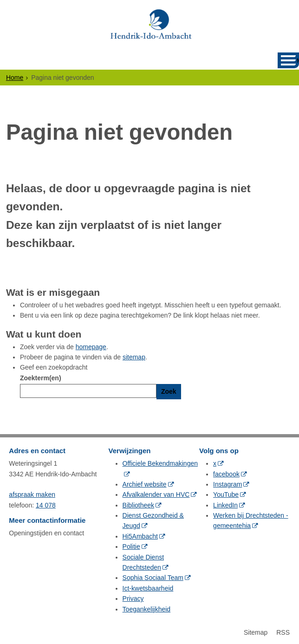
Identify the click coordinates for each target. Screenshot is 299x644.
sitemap (134, 357)
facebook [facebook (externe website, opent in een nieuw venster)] (226, 474)
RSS (283, 632)
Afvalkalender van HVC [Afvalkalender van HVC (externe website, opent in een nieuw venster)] (156, 494)
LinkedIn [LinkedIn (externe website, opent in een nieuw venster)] (225, 505)
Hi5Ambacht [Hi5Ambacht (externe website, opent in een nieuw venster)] (140, 536)
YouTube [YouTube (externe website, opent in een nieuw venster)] (226, 494)
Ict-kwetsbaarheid (148, 588)
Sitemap (256, 632)
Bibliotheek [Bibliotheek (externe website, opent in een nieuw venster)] (139, 505)
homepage (91, 347)
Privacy (133, 598)
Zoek (169, 391)
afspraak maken (32, 494)
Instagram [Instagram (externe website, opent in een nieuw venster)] (227, 484)
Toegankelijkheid (147, 609)
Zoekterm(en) (41, 378)
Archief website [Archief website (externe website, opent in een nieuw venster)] (145, 484)
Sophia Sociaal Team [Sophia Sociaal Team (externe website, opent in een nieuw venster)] (153, 578)
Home (15, 78)
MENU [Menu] (298, 61)
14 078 (46, 505)
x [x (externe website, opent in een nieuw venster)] (215, 463)
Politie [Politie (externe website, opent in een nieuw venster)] (131, 546)
